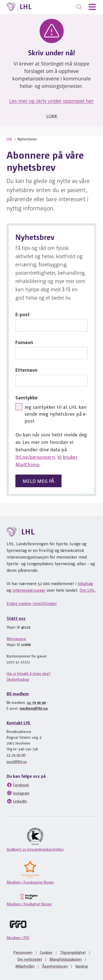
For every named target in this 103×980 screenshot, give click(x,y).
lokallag (85, 583)
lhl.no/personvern (35, 457)
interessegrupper (29, 590)
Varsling (82, 966)
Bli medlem (18, 694)
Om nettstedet (30, 959)
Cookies (46, 952)
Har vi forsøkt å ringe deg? (29, 673)
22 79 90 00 (36, 702)
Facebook (18, 785)
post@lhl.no (17, 761)
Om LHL (87, 590)
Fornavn (24, 342)
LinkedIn (17, 801)
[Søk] (79, 7)
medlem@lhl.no (34, 708)
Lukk (52, 116)
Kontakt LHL (19, 723)
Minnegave (16, 638)
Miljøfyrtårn (25, 966)
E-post (23, 314)
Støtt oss (16, 618)
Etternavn (26, 370)
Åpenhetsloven (55, 966)
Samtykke (27, 397)
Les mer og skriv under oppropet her (51, 101)
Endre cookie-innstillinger (32, 603)
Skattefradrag (18, 679)
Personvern (23, 952)
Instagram (18, 793)
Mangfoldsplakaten (66, 959)
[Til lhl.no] (19, 7)
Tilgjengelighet (73, 952)
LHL (9, 139)
